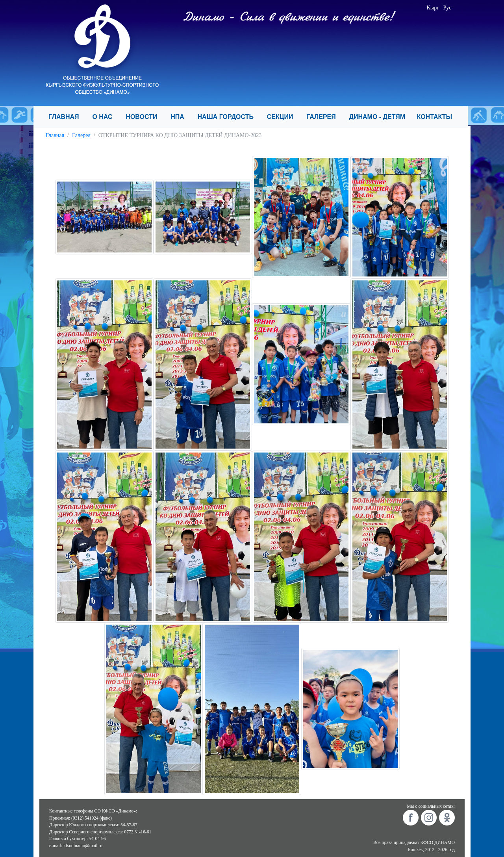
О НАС (106, 117)
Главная (55, 135)
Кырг (433, 8)
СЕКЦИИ (283, 117)
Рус (447, 8)
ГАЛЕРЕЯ (324, 117)
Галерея (81, 135)
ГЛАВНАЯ (67, 117)
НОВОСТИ (145, 117)
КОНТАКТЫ (438, 117)
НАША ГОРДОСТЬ (229, 117)
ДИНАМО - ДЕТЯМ (380, 117)
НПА (181, 117)
